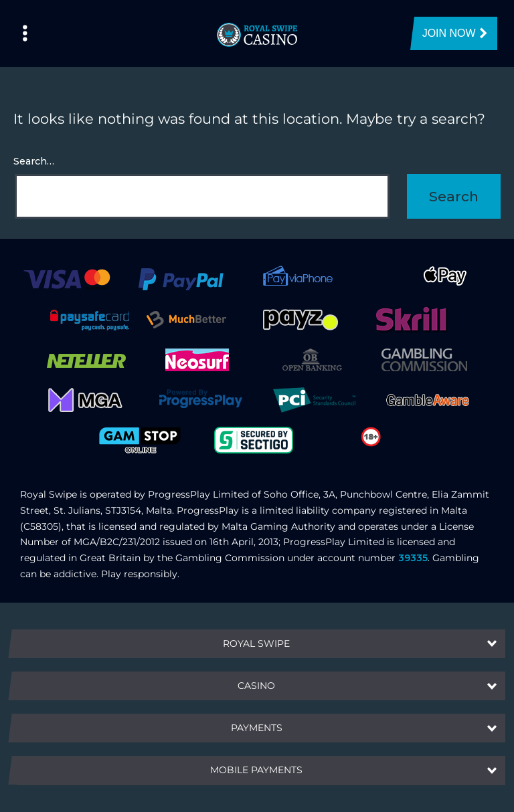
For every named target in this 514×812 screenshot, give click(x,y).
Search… (34, 161)
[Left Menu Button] (25, 33)
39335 (413, 558)
